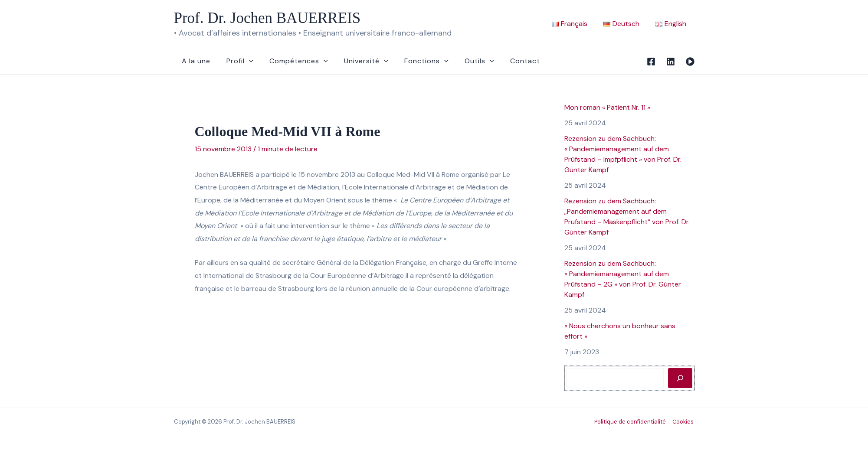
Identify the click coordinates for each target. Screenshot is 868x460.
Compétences (293, 61)
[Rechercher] (680, 378)
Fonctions (416, 61)
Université (358, 61)
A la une (195, 61)
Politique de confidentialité (631, 422)
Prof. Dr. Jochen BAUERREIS (267, 18)
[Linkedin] (671, 62)
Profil (237, 61)
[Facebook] (651, 62)
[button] (246, 61)
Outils (467, 61)
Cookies (683, 422)
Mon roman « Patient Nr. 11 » (607, 107)
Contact (510, 61)
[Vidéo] (690, 62)
